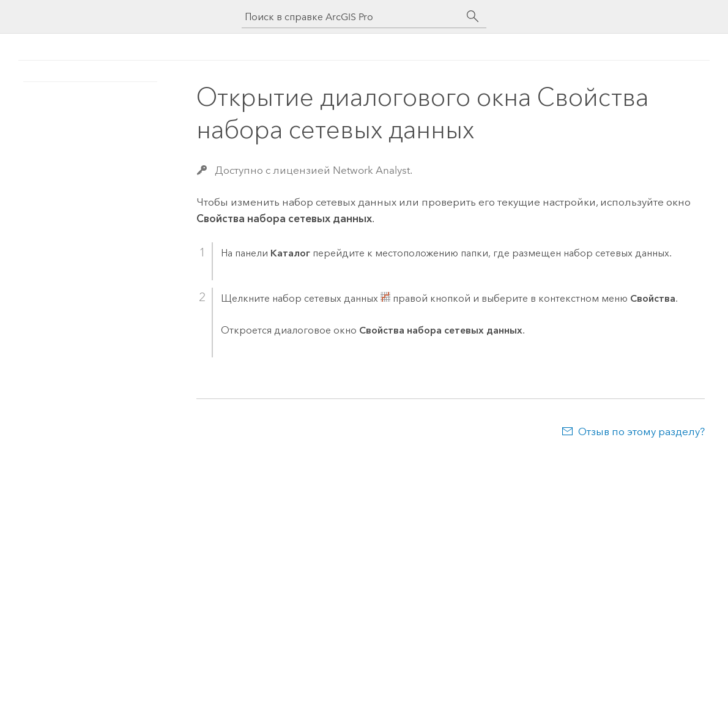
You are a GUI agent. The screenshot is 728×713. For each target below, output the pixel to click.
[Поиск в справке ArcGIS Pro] (352, 17)
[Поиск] (473, 17)
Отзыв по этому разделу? (641, 431)
